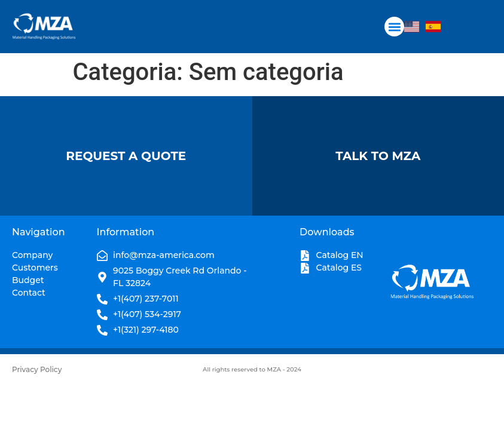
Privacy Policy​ (37, 369)
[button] (394, 27)
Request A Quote (126, 156)
